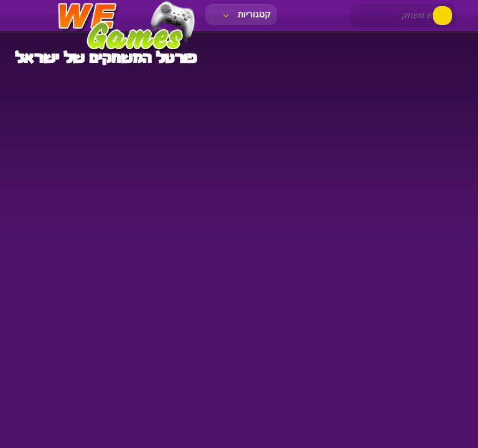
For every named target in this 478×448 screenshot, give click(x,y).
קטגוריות (246, 14)
